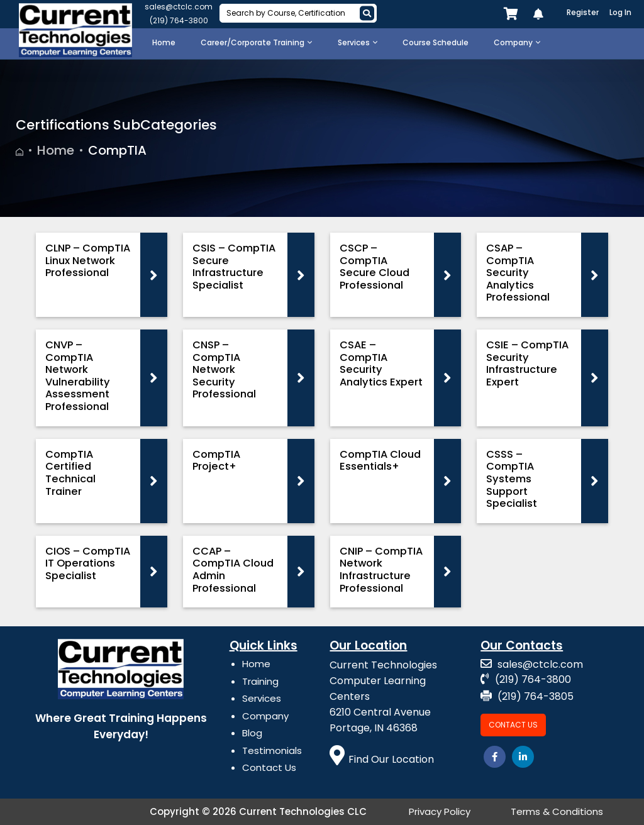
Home (56, 150)
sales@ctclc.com (179, 7)
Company (265, 716)
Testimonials (272, 750)
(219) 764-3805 (527, 696)
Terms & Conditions (557, 811)
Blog (252, 733)
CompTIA (117, 150)
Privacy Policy (440, 811)
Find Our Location (382, 759)
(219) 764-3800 (179, 20)
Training (260, 681)
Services (262, 698)
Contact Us (269, 767)
